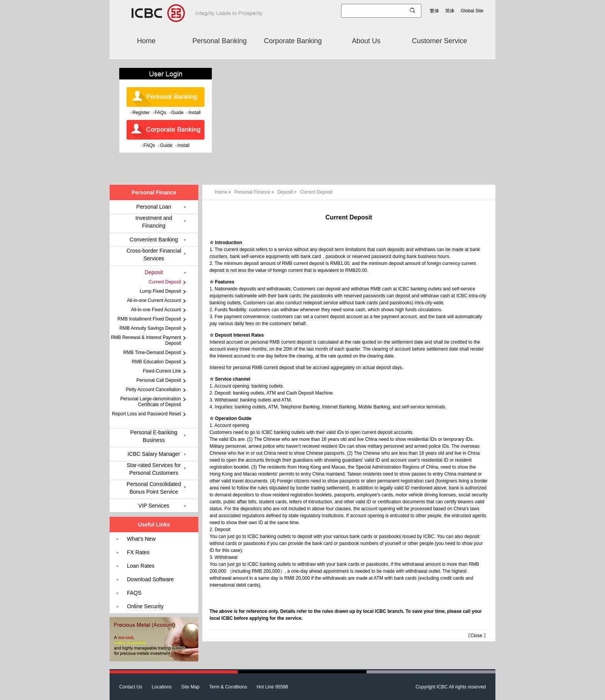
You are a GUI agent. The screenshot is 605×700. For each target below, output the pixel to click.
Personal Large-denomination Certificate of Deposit (151, 402)
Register (141, 113)
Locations (161, 687)
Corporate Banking (293, 41)
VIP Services (154, 506)
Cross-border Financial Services (154, 255)
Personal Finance (255, 192)
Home (146, 41)
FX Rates (138, 552)
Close (476, 636)
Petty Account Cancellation (153, 390)
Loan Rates (141, 566)
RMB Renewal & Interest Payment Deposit (146, 340)
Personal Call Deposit (159, 380)
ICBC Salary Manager (154, 454)
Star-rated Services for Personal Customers (154, 469)
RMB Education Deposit (156, 362)
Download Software (150, 579)
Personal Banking (219, 41)
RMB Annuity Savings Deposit (150, 328)
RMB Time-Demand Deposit (152, 353)
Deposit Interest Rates (239, 335)
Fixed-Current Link (162, 371)
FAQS (134, 593)
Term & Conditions (228, 687)
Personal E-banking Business (154, 436)
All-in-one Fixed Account (156, 310)
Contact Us (131, 687)
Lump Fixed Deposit (160, 291)
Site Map (190, 687)
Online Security (145, 606)
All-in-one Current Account (154, 300)
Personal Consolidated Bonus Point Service (154, 488)
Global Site (472, 11)
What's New (141, 539)
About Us (366, 41)
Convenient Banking (154, 240)
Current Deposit (316, 192)
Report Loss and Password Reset (146, 414)
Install (195, 113)
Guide (177, 113)
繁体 (434, 11)
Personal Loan (154, 207)
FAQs (161, 113)
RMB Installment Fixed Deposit (149, 319)
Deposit (288, 192)
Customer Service (439, 41)
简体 (450, 11)
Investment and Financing (154, 222)
